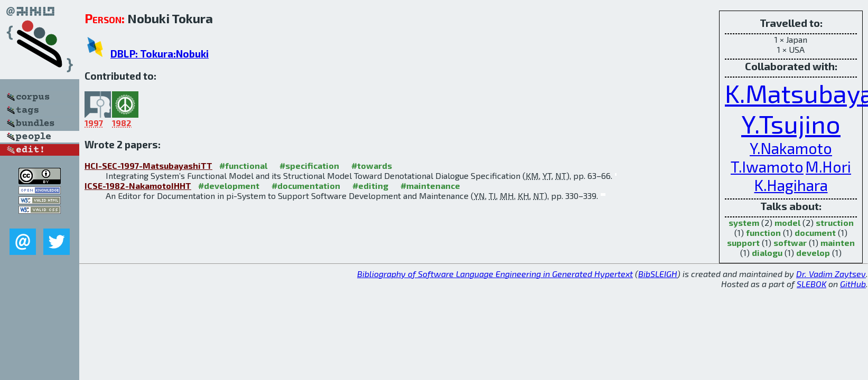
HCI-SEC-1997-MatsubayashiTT (148, 165)
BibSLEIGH (658, 274)
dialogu (767, 253)
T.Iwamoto (767, 167)
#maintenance (430, 186)
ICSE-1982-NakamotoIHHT (138, 186)
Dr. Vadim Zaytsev (831, 274)
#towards (372, 165)
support (743, 243)
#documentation (306, 186)
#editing (370, 186)
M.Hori (828, 167)
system (744, 222)
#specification (309, 165)
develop (813, 253)
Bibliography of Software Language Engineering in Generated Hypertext (495, 274)
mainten (838, 243)
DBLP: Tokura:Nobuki (160, 54)
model (787, 222)
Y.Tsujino (791, 123)
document (815, 232)
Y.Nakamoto (791, 148)
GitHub (853, 284)
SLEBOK (811, 284)
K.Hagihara (791, 185)
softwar (790, 243)
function (763, 232)
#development (229, 186)
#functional (243, 165)
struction (835, 222)
